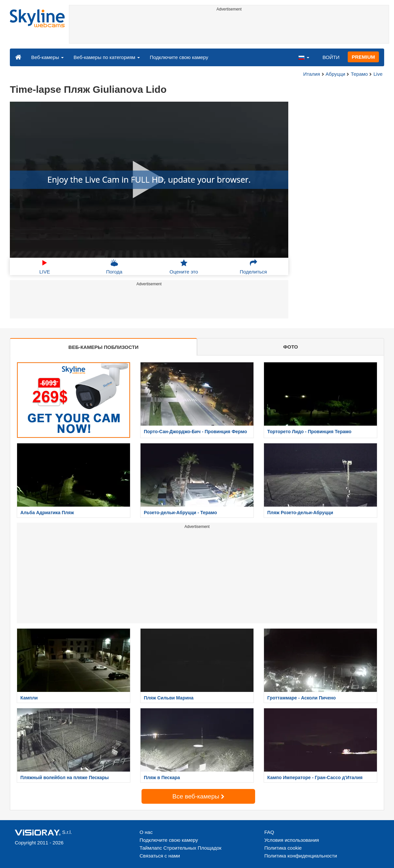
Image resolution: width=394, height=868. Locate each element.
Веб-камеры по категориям (107, 57)
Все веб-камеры (198, 796)
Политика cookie (283, 848)
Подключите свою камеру (179, 57)
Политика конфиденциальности (301, 856)
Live (378, 74)
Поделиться (253, 267)
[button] (304, 57)
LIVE (45, 267)
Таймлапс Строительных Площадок (180, 848)
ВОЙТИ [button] (331, 57)
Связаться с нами (160, 856)
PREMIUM (363, 57)
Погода (114, 267)
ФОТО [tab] (291, 347)
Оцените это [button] (184, 267)
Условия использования (292, 840)
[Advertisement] (229, 29)
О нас (146, 832)
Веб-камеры (47, 57)
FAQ (269, 832)
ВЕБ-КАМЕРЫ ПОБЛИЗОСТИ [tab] (103, 347)
